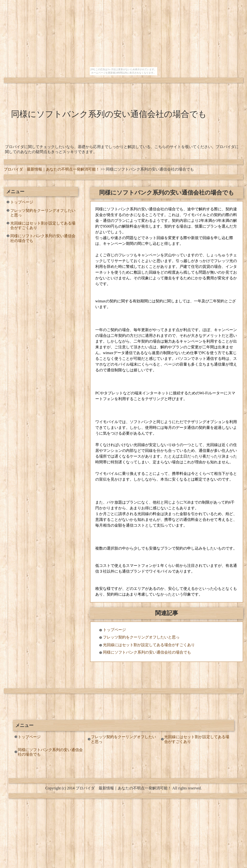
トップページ (22, 202)
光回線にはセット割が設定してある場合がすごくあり (43, 225)
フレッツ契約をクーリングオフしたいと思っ (43, 213)
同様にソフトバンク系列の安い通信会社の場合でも (43, 238)
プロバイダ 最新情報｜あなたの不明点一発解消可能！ (52, 169)
